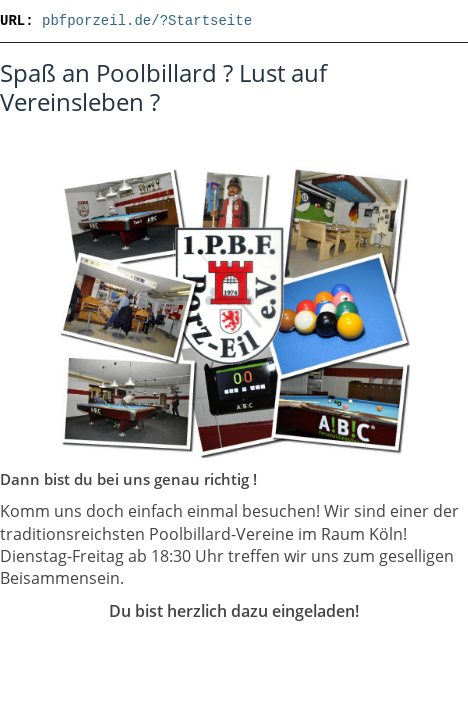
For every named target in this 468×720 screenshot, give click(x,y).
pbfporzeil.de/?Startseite (147, 21)
